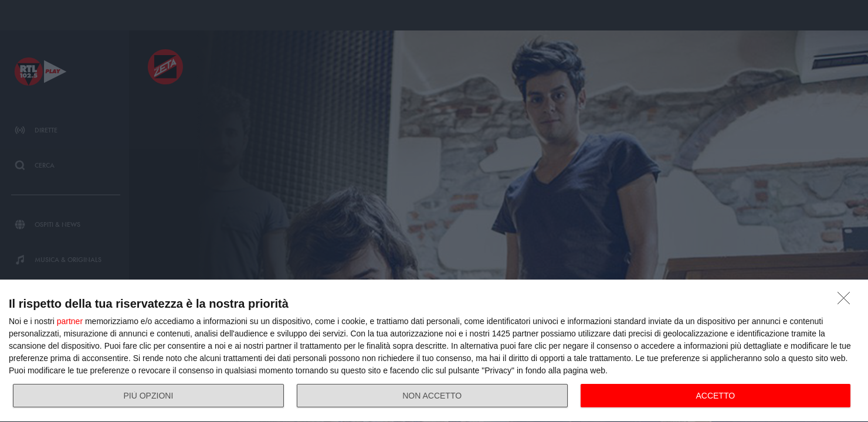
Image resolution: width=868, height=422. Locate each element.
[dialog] (434, 351)
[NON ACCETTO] (847, 301)
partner (70, 321)
